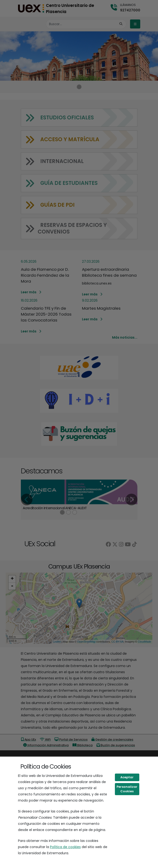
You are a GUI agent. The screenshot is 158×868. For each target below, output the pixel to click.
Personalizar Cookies (127, 789)
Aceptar (127, 777)
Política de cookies (65, 847)
